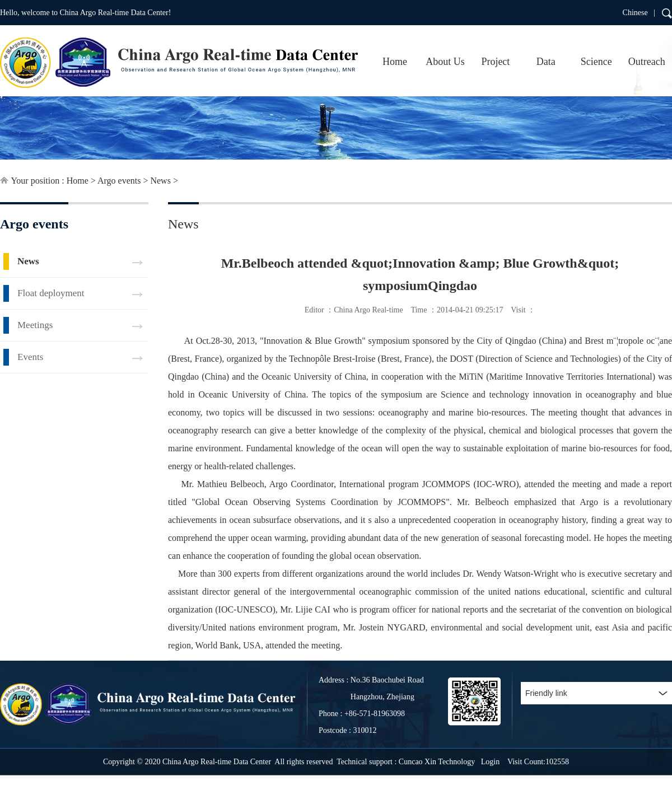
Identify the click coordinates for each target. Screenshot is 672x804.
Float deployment (51, 293)
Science (596, 62)
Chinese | (639, 13)
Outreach (647, 62)
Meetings (35, 325)
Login (490, 762)
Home (395, 62)
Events (30, 357)
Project (495, 62)
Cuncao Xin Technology (437, 762)
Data (546, 62)
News (160, 181)
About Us (445, 62)
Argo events (119, 181)
